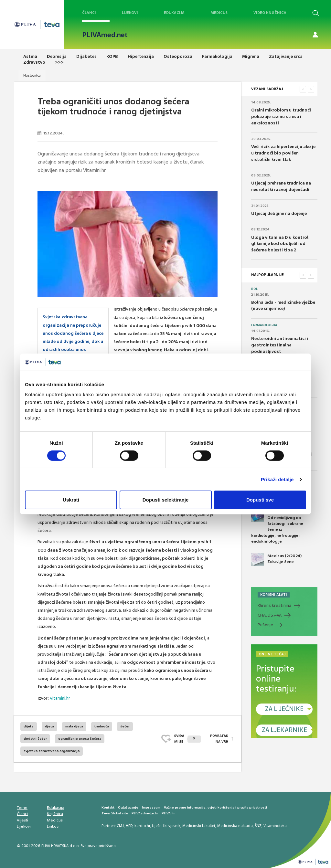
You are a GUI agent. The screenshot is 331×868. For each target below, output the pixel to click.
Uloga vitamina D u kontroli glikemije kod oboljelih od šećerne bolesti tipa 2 (280, 244)
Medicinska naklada (235, 826)
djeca (49, 726)
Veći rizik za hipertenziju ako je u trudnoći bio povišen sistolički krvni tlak (283, 153)
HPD (129, 826)
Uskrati (71, 500)
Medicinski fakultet (199, 826)
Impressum (151, 807)
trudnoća (102, 726)
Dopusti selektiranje (166, 500)
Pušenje (265, 625)
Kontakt (108, 807)
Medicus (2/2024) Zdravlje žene (276, 559)
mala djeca (74, 726)
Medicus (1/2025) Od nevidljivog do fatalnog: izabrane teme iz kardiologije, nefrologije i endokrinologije (277, 526)
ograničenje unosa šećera (80, 739)
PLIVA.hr (168, 813)
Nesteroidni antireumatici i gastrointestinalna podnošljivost (280, 345)
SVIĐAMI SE (188, 739)
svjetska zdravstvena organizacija (52, 751)
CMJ (120, 826)
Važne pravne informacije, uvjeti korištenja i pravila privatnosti (215, 807)
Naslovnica (32, 75)
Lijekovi (130, 13)
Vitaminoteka (275, 826)
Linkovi (53, 826)
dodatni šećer (35, 739)
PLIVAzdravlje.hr (145, 813)
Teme (22, 808)
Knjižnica (55, 814)
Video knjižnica (270, 13)
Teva (106, 813)
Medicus (219, 13)
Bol (254, 289)
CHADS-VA (270, 615)
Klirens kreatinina (274, 605)
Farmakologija (264, 325)
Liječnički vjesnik (166, 826)
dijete (29, 726)
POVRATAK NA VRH (219, 739)
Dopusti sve (260, 500)
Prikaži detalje (277, 479)
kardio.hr (142, 826)
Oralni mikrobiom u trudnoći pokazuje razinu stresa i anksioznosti (281, 116)
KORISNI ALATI (274, 595)
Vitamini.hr (60, 698)
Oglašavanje (128, 807)
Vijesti (22, 820)
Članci (89, 13)
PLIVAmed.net (105, 35)
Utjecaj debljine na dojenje (279, 213)
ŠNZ (258, 826)
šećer (125, 726)
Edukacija (174, 13)
